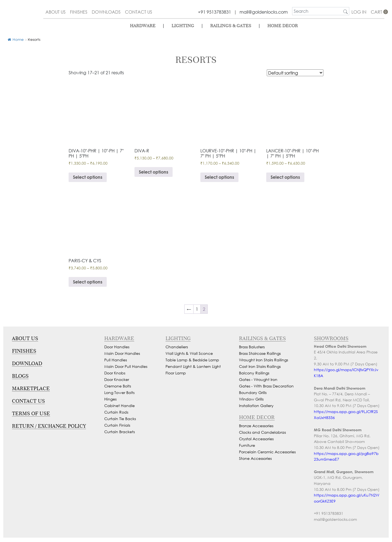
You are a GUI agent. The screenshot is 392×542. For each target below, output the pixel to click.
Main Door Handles (122, 353)
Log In (359, 12)
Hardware (143, 26)
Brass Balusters (252, 347)
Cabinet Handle (120, 406)
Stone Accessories (255, 458)
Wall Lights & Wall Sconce (189, 353)
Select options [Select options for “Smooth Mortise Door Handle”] (88, 282)
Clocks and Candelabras (262, 432)
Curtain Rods (116, 412)
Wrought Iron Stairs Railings (264, 360)
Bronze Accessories (256, 426)
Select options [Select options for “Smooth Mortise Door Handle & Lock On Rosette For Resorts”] (154, 172)
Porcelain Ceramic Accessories (267, 452)
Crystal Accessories (256, 439)
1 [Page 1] (197, 309)
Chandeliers (177, 347)
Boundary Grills (253, 392)
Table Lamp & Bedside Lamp (192, 360)
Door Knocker (117, 379)
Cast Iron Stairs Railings (260, 366)
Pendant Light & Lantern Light (193, 366)
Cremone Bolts (118, 386)
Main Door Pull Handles (126, 366)
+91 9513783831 (215, 12)
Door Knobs (115, 373)
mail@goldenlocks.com (264, 12)
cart (378, 12)
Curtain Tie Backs (120, 419)
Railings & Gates (231, 26)
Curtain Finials (117, 425)
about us (56, 12)
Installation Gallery (256, 406)
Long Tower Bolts (119, 392)
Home (16, 39)
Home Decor (283, 26)
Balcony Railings (254, 373)
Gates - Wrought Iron (258, 379)
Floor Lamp (176, 373)
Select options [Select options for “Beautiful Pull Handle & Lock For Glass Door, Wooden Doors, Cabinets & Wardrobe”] (285, 177)
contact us (139, 12)
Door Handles (117, 347)
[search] (317, 11)
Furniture (247, 445)
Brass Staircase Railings (260, 353)
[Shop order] (295, 73)
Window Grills (251, 399)
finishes (79, 12)
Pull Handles (116, 360)
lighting (183, 26)
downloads (106, 12)
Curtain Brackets (120, 432)
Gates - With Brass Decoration (266, 386)
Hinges (110, 399)
